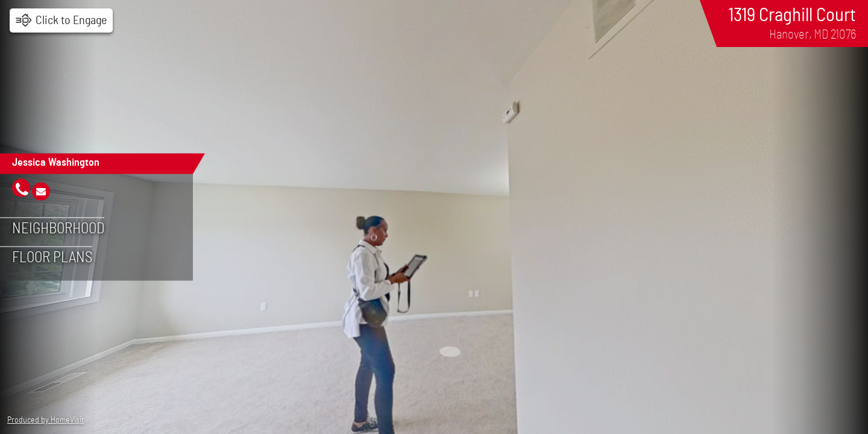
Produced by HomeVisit (46, 420)
